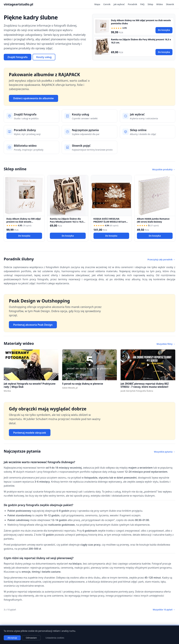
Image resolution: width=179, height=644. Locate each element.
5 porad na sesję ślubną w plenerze (83, 384)
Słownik (170, 4)
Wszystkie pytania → (165, 452)
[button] (31, 365)
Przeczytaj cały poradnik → (161, 259)
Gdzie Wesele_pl (70, 388)
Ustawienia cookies (55, 638)
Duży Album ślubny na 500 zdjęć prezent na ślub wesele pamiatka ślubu (24, 222)
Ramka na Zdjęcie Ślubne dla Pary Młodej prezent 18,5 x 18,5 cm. (67, 222)
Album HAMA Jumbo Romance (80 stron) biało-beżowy (153, 220)
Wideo (160, 4)
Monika (7, 391)
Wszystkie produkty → (164, 169)
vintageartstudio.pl (18, 4)
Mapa (97, 4)
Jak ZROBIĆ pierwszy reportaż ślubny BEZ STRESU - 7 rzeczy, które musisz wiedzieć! (145, 385)
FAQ (142, 4)
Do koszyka (164, 30)
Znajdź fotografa (18, 57)
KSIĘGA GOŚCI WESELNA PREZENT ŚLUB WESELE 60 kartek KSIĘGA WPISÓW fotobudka (111, 222)
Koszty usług (44, 57)
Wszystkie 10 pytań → (164, 610)
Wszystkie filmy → (166, 344)
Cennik (107, 4)
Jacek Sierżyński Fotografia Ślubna (137, 391)
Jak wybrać (119, 4)
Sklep (150, 4)
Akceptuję (12, 638)
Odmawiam (31, 638)
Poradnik (132, 4)
